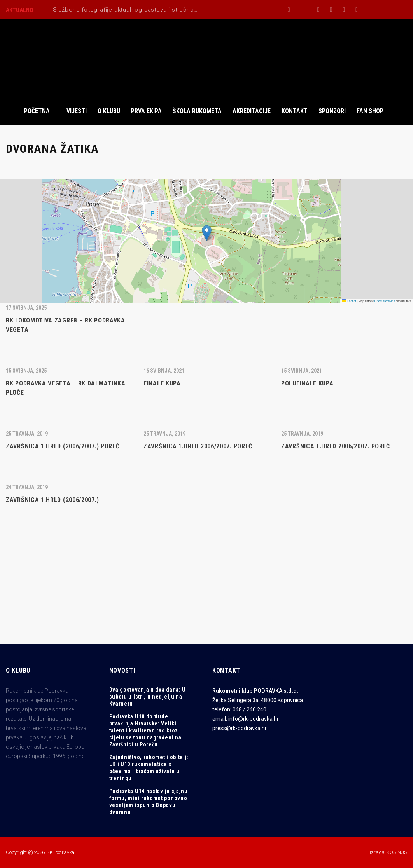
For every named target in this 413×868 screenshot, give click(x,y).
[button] (207, 233)
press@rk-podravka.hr (240, 728)
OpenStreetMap (385, 301)
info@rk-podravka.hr (254, 719)
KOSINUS (397, 852)
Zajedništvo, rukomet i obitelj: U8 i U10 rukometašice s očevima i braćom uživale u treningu (149, 768)
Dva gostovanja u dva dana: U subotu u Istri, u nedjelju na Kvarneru (148, 697)
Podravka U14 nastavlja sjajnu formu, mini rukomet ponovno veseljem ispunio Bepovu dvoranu (149, 802)
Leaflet (349, 301)
